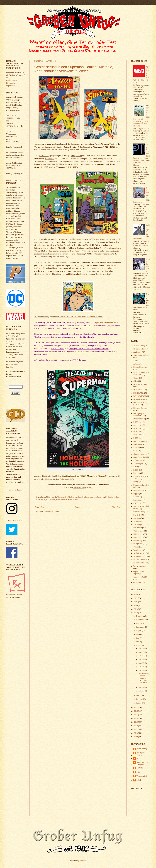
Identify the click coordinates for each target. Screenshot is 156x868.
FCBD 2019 (138, 432)
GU (138, 758)
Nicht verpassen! (148, 193)
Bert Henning (142, 749)
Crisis (136, 381)
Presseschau (138, 500)
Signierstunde (139, 512)
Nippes (136, 494)
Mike (138, 772)
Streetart (137, 521)
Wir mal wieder (139, 560)
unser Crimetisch (148, 264)
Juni (138, 638)
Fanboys (137, 444)
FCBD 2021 (138, 438)
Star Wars (137, 518)
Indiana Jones (139, 460)
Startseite (78, 507)
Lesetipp (137, 473)
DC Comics (109, 497)
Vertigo (136, 547)
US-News (137, 541)
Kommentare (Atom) (52, 512)
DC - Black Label (140, 384)
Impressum (10, 86)
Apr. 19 (141, 652)
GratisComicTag (140, 457)
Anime (136, 361)
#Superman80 (62, 497)
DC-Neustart (138, 399)
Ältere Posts (116, 507)
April (138, 645)
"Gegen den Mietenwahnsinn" (106, 322)
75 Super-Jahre (139, 349)
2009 (136, 737)
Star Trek (137, 515)
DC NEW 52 (138, 393)
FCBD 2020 (138, 435)
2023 (136, 594)
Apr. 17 (141, 659)
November (140, 620)
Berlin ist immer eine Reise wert (93, 497)
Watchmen (137, 550)
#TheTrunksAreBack (74, 497)
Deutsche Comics (140, 408)
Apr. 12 (141, 687)
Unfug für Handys (15, 490)
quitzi (139, 780)
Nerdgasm (137, 490)
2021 (136, 602)
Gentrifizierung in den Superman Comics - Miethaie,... (144, 678)
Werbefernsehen (139, 553)
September (140, 627)
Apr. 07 (141, 691)
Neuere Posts (40, 507)
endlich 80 (137, 582)
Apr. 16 (141, 663)
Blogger (83, 861)
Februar (139, 699)
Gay (135, 451)
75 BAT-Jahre (139, 346)
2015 (136, 715)
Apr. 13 (141, 670)
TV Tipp (137, 525)
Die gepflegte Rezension (138, 415)
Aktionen (137, 352)
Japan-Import (138, 464)
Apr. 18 (141, 656)
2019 (136, 609)
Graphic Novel (139, 454)
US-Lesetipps (51, 500)
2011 (136, 729)
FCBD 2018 (138, 429)
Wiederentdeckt (61, 500)
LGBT (136, 470)
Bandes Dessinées (140, 367)
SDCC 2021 (138, 503)
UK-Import (138, 528)
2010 (136, 733)
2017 (136, 707)
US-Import (42, 500)
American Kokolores (141, 355)
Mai (138, 642)
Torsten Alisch (142, 776)
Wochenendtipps (140, 566)
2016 (136, 711)
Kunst (136, 467)
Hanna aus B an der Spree (142, 763)
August (139, 631)
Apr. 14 (141, 667)
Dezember (140, 616)
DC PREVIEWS (140, 396)
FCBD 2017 (138, 425)
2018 (136, 613)
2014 (136, 718)
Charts (136, 378)
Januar (139, 703)
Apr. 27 (141, 648)
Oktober (139, 623)
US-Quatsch (138, 544)
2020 (136, 606)
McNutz (140, 768)
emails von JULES (140, 577)
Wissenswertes (73, 500)
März (138, 696)
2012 (136, 726)
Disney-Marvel (139, 419)
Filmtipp (137, 448)
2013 (136, 722)
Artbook (136, 364)
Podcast (136, 497)
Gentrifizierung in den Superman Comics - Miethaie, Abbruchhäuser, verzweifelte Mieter (74, 69)
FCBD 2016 (138, 422)
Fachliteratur (138, 441)
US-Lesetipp (138, 534)
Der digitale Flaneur (141, 754)
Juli (138, 634)
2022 (136, 598)
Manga (136, 482)
